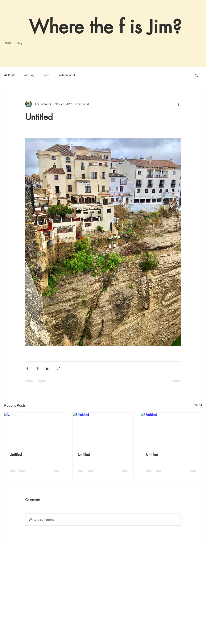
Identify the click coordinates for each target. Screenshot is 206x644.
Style (46, 75)
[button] (196, 75)
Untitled (16, 454)
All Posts (10, 75)
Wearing (29, 75)
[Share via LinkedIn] (48, 368)
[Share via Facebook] (27, 368)
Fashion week (67, 75)
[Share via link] (58, 368)
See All (197, 405)
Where (56, 27)
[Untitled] (35, 430)
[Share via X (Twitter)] (38, 368)
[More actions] (178, 104)
